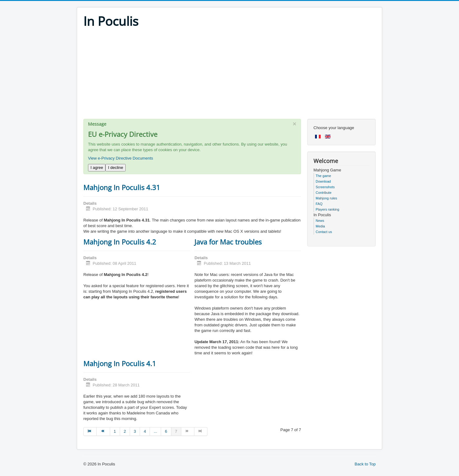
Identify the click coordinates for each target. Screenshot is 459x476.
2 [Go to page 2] (125, 431)
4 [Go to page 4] (145, 431)
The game (323, 176)
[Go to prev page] (103, 432)
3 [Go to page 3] (135, 431)
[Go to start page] (90, 432)
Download (323, 181)
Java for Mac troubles (228, 242)
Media (320, 226)
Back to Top (365, 464)
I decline (115, 168)
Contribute (324, 193)
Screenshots (325, 187)
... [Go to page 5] (155, 431)
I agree (97, 168)
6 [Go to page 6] (166, 431)
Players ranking (327, 209)
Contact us (324, 232)
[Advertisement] (229, 75)
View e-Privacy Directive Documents (121, 158)
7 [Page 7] (176, 431)
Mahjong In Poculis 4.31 (122, 187)
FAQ (319, 204)
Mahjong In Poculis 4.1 (120, 363)
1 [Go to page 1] (115, 431)
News (320, 221)
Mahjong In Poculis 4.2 (120, 242)
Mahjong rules (326, 198)
